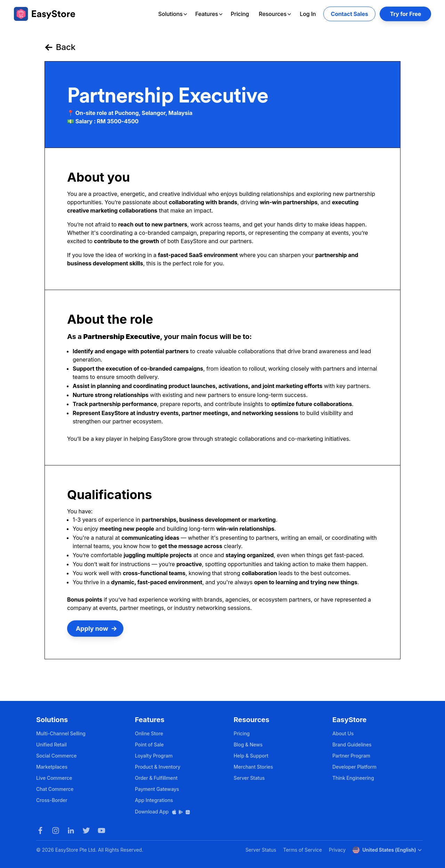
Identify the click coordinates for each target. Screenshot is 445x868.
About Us (343, 733)
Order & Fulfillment (156, 778)
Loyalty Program (154, 756)
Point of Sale (149, 745)
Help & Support (251, 756)
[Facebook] (40, 830)
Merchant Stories (253, 767)
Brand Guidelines (352, 745)
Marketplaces (52, 767)
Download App (163, 812)
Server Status (249, 778)
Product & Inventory (158, 767)
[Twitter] (86, 830)
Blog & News (248, 745)
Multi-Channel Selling (61, 733)
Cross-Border (52, 800)
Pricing (240, 14)
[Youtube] (102, 830)
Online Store (149, 733)
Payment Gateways (157, 789)
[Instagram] (56, 830)
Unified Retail (51, 745)
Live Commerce (54, 778)
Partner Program (351, 756)
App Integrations (154, 800)
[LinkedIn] (71, 830)
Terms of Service (302, 850)
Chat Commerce (55, 789)
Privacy (337, 850)
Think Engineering (353, 778)
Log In (308, 14)
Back (60, 47)
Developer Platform (354, 767)
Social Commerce (56, 756)
